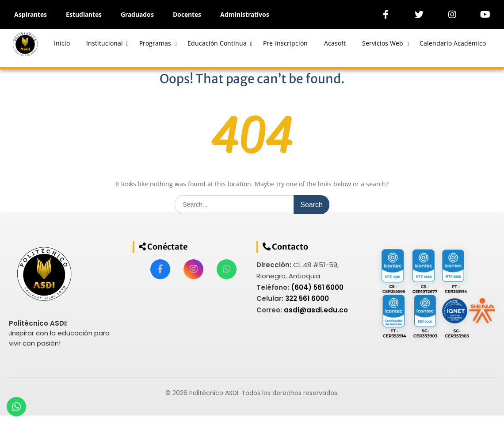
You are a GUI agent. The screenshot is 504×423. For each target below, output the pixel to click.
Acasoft (335, 43)
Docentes (187, 14)
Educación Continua (217, 43)
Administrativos (245, 14)
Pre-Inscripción (285, 43)
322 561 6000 (307, 298)
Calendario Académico (453, 43)
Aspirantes (31, 14)
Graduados (137, 14)
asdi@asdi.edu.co (316, 310)
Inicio (62, 43)
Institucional (105, 43)
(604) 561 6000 (317, 287)
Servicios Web (383, 43)
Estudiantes (84, 14)
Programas (155, 43)
